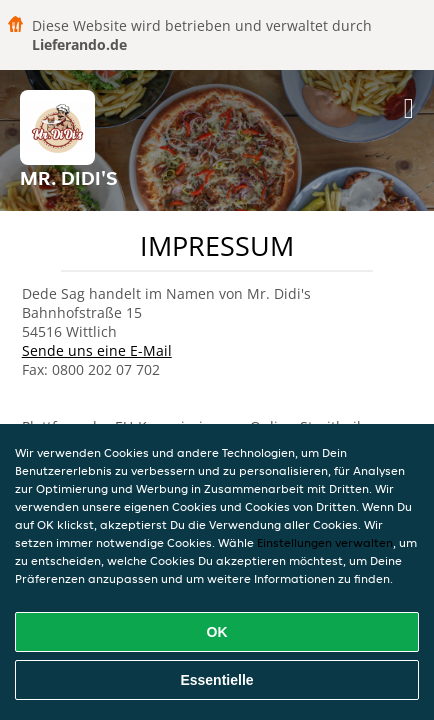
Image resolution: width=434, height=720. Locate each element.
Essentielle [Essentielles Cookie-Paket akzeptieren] (216, 680)
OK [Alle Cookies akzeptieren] (217, 632)
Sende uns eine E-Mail (97, 350)
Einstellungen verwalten (325, 542)
